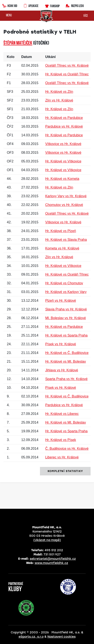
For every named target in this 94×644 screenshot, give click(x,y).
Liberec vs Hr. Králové (62, 457)
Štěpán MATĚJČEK (18, 43)
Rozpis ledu (75, 5)
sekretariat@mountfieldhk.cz (53, 559)
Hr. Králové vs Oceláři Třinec (67, 74)
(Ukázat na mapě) (47, 540)
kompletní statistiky (65, 471)
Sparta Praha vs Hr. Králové (66, 379)
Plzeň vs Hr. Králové (61, 301)
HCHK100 (10, 5)
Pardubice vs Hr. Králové (64, 126)
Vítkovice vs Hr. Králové (63, 144)
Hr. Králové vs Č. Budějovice (67, 353)
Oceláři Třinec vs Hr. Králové (67, 66)
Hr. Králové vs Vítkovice (63, 161)
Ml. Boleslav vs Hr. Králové (66, 318)
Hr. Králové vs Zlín (59, 92)
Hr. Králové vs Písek (61, 440)
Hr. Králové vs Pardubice (64, 118)
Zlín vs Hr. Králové (59, 100)
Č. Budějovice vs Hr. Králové (67, 449)
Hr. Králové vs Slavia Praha (66, 240)
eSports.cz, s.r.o (31, 637)
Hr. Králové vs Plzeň (61, 231)
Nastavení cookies (62, 637)
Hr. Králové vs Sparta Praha (66, 335)
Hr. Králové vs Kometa (62, 179)
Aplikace (31, 5)
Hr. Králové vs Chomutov (64, 283)
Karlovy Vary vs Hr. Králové (66, 196)
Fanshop (52, 5)
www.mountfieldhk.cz (51, 563)
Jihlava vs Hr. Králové (62, 370)
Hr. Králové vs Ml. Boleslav (66, 361)
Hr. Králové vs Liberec (62, 414)
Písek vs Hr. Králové (61, 344)
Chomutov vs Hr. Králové (64, 205)
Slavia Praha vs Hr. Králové (66, 309)
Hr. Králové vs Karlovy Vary (66, 292)
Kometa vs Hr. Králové (62, 248)
